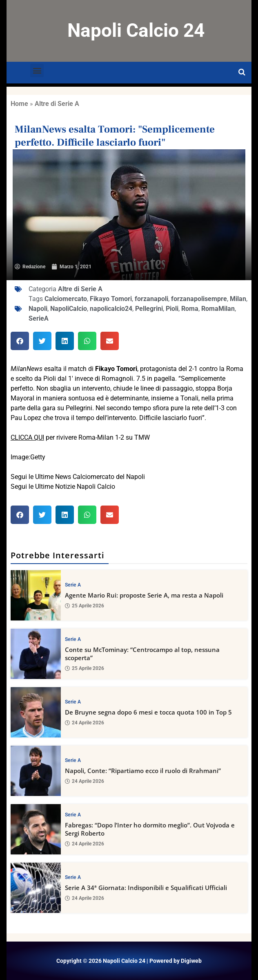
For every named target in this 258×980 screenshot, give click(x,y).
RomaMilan (218, 309)
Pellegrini (149, 309)
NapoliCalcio (69, 309)
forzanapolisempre (199, 299)
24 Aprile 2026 (85, 723)
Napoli (38, 309)
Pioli (172, 309)
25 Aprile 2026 (85, 606)
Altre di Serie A (57, 104)
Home (19, 104)
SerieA (39, 318)
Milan (238, 299)
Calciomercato (66, 299)
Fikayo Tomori (111, 299)
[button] (37, 71)
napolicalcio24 (111, 309)
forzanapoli (151, 299)
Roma (190, 309)
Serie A (73, 584)
